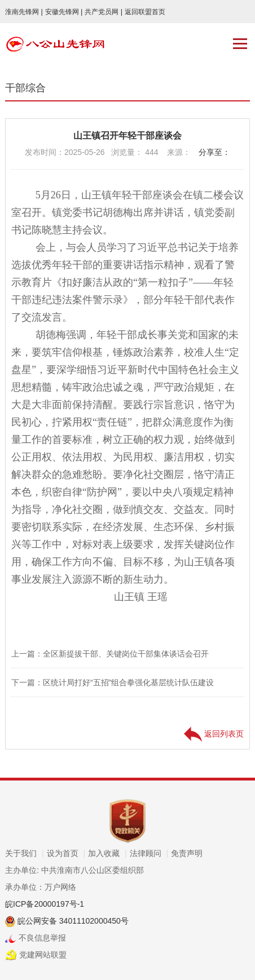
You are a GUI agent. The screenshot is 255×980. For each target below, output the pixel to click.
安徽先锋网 (64, 12)
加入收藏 (107, 853)
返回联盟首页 (145, 12)
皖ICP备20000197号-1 (45, 904)
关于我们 (25, 853)
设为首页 (66, 853)
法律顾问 (149, 853)
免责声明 (187, 853)
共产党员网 (104, 12)
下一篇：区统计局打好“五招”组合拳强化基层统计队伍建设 (113, 682)
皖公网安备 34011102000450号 (72, 921)
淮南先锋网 (24, 12)
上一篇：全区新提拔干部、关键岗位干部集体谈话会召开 (110, 654)
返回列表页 (214, 734)
